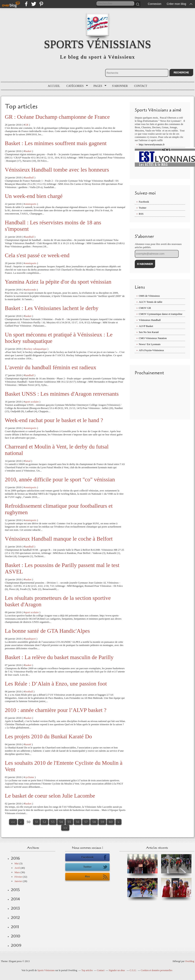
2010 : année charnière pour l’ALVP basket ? (56, 710)
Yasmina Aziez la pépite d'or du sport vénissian (58, 282)
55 (69, 822)
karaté (28, 744)
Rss (96, 877)
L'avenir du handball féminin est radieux (51, 367)
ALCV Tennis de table (151, 302)
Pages (99, 86)
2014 (15, 899)
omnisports (31, 204)
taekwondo (31, 290)
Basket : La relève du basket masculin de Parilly (59, 657)
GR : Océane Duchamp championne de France (57, 117)
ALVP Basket (146, 326)
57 (86, 822)
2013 (15, 908)
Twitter (143, 208)
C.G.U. (133, 970)
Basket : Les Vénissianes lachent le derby (52, 308)
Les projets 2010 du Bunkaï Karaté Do (48, 736)
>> (65, 828)
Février (18, 877)
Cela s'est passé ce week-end (37, 255)
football (29, 691)
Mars (17, 872)
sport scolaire (32, 402)
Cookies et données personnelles (157, 970)
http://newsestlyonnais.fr (152, 144)
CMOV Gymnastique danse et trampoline (161, 314)
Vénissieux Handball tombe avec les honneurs (57, 170)
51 (36, 822)
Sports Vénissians (97, 44)
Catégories (76, 86)
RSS (141, 214)
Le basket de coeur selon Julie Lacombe (50, 796)
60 (111, 822)
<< (13, 822)
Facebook (144, 202)
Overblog (190, 961)
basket (28, 151)
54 (61, 822)
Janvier (18, 881)
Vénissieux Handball (150, 320)
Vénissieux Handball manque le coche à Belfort (59, 539)
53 (53, 822)
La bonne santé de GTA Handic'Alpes (47, 631)
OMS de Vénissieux (149, 296)
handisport (30, 639)
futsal (28, 461)
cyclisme (29, 777)
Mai (17, 863)
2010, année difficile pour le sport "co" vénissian (60, 479)
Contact (141, 86)
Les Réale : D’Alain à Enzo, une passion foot (56, 684)
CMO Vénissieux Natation (153, 338)
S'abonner (120, 86)
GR (27, 125)
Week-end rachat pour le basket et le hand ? (54, 420)
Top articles (87, 970)
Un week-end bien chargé (34, 196)
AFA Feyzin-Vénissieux (151, 350)
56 (78, 822)
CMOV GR (145, 308)
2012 (15, 918)
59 (102, 822)
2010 (16, 936)
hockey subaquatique (36, 349)
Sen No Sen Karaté (149, 332)
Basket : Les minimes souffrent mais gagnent (56, 143)
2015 (15, 890)
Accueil (54, 86)
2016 (15, 858)
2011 (15, 927)
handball (29, 177)
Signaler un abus (117, 970)
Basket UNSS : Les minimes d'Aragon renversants (62, 394)
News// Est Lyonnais (150, 344)
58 (94, 822)
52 (44, 822)
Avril (17, 868)
